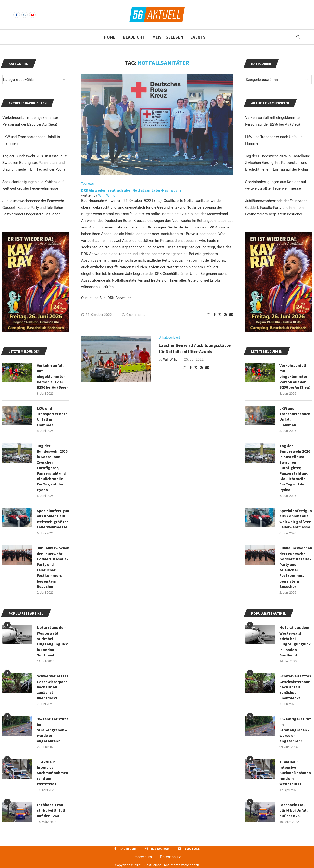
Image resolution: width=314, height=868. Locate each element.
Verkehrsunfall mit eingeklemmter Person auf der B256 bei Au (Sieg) (295, 376)
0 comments (133, 315)
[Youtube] (32, 15)
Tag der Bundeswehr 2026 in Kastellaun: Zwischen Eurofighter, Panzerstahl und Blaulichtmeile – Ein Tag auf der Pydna (277, 163)
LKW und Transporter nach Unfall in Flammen (295, 417)
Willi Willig (107, 195)
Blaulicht (134, 37)
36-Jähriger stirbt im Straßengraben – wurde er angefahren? (295, 730)
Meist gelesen (168, 37)
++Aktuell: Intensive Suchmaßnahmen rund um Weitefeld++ (295, 773)
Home (110, 37)
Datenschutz (170, 857)
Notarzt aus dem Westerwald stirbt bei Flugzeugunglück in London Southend (295, 641)
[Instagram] (25, 15)
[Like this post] (209, 315)
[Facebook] (17, 15)
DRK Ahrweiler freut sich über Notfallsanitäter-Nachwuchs (132, 191)
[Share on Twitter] (220, 315)
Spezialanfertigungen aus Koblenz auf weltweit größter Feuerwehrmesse (295, 519)
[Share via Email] (231, 315)
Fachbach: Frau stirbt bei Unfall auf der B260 (294, 810)
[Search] (298, 37)
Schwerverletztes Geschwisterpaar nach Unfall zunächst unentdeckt (295, 687)
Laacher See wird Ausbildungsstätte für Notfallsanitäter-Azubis (195, 348)
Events (198, 37)
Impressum (143, 857)
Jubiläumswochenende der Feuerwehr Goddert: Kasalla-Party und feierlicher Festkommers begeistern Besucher (276, 208)
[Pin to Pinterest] (225, 315)
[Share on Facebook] (215, 315)
